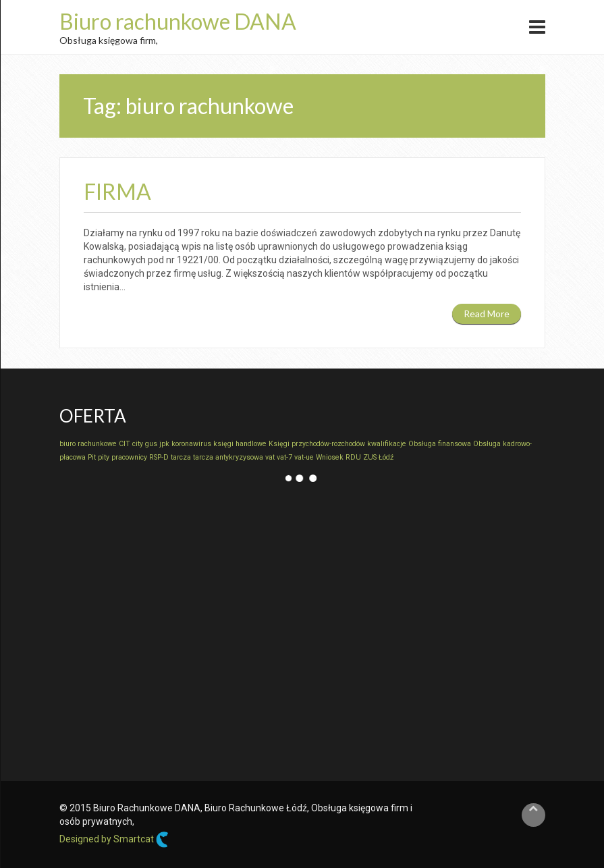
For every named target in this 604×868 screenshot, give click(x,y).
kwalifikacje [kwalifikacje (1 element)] (387, 444)
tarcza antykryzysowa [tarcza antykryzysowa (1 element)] (228, 457)
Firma (117, 191)
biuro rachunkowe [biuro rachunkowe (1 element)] (88, 444)
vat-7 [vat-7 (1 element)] (284, 457)
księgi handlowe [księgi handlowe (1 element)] (240, 444)
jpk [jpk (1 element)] (164, 444)
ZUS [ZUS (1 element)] (370, 457)
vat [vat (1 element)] (270, 457)
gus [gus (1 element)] (151, 444)
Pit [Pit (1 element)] (92, 457)
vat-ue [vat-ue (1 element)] (304, 457)
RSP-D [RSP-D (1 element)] (159, 457)
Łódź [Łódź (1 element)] (386, 457)
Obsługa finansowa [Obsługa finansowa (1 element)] (440, 444)
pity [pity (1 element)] (104, 457)
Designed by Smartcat (114, 840)
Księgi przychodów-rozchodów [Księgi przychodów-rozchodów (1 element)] (317, 444)
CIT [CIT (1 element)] (125, 444)
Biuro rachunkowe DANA (178, 21)
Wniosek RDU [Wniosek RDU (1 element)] (338, 457)
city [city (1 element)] (138, 444)
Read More (487, 314)
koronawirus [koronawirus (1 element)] (191, 444)
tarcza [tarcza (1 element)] (181, 457)
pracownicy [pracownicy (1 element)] (129, 457)
